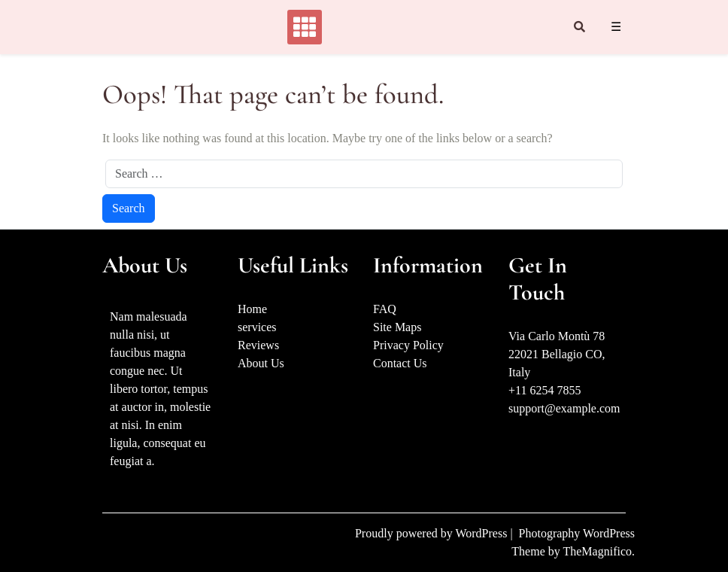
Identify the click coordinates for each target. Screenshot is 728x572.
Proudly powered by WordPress (432, 533)
